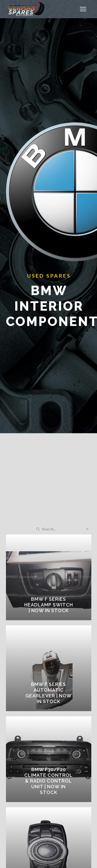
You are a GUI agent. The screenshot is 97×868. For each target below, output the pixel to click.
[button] (83, 9)
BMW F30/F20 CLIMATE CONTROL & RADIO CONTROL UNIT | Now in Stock (48, 781)
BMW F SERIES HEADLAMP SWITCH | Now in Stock (49, 605)
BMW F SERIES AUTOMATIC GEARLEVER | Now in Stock (48, 693)
